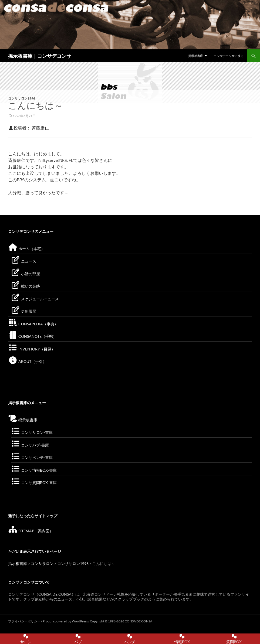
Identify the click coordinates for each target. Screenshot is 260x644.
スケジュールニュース (35, 299)
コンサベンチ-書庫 (32, 457)
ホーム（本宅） (26, 249)
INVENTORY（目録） (32, 349)
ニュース (23, 261)
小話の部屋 (25, 274)
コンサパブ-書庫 (30, 445)
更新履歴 (23, 311)
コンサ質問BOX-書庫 (34, 483)
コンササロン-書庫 (32, 432)
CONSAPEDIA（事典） (33, 324)
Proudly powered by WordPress (65, 621)
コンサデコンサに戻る (229, 56)
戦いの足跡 (25, 286)
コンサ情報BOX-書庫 (34, 470)
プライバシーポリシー (24, 621)
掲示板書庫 (196, 56)
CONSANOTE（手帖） (32, 336)
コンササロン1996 (22, 98)
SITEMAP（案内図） (31, 531)
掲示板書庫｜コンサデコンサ (40, 56)
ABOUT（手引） (27, 361)
